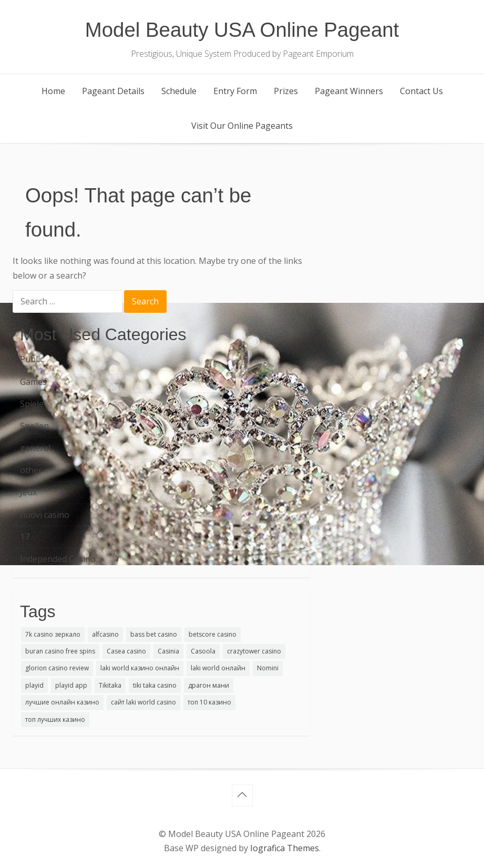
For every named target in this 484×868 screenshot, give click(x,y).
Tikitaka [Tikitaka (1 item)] (110, 685)
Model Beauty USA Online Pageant (242, 30)
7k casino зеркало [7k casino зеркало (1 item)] (53, 634)
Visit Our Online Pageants (242, 126)
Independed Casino (58, 559)
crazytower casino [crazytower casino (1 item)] (254, 651)
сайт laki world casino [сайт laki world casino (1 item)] (143, 702)
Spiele (32, 404)
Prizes (286, 91)
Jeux (28, 492)
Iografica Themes (285, 848)
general (35, 448)
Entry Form (235, 91)
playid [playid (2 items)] (34, 685)
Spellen (34, 426)
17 (25, 537)
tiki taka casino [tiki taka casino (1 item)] (155, 685)
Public (32, 359)
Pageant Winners (349, 91)
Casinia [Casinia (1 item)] (168, 651)
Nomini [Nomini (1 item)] (268, 668)
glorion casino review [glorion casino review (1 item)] (57, 668)
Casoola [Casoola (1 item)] (203, 651)
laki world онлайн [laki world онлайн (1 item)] (218, 668)
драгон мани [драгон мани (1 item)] (209, 685)
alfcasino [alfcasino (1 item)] (105, 634)
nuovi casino (45, 515)
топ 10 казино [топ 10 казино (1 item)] (209, 702)
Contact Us (421, 91)
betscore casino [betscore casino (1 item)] (213, 634)
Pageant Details (113, 91)
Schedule (179, 91)
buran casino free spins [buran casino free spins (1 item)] (60, 651)
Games (33, 382)
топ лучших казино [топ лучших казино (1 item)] (55, 719)
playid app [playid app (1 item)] (71, 685)
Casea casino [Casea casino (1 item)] (126, 651)
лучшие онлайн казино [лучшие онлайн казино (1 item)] (62, 702)
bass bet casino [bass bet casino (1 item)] (154, 634)
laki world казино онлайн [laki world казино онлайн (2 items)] (140, 668)
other (31, 470)
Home (53, 91)
